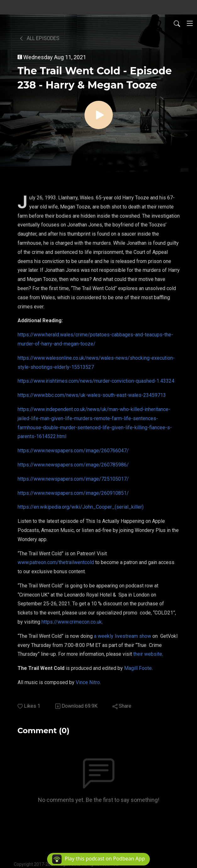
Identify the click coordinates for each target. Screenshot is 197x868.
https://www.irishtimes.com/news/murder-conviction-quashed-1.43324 (96, 381)
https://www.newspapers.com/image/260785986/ (73, 465)
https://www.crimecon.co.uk (72, 622)
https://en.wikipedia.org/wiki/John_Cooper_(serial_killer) (81, 507)
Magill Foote (138, 668)
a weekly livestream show (123, 636)
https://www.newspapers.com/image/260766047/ (73, 451)
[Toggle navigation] (190, 23)
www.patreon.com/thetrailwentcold (56, 562)
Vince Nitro (88, 682)
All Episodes (39, 38)
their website (148, 654)
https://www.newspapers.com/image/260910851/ (73, 493)
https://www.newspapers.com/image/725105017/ (73, 479)
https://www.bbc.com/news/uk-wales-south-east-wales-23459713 (92, 395)
